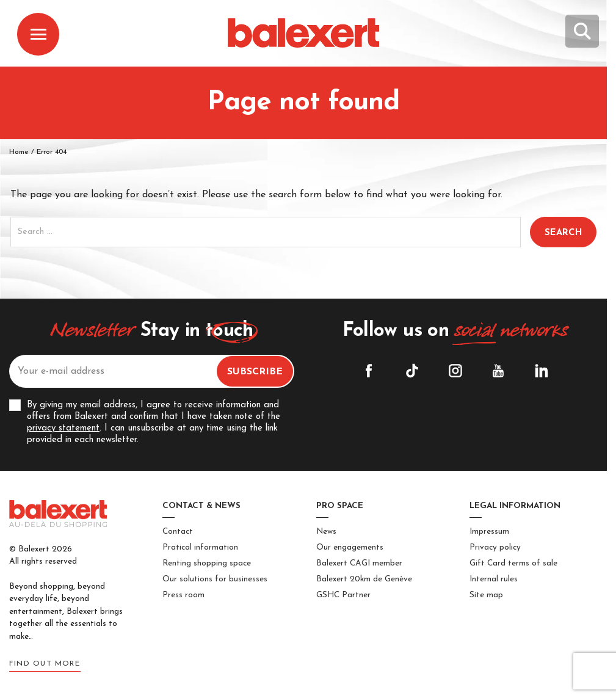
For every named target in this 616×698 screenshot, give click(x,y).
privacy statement (63, 428)
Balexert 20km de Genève (364, 579)
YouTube (498, 371)
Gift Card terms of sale (513, 563)
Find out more (45, 664)
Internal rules (494, 579)
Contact (178, 532)
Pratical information (200, 547)
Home (19, 152)
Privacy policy (495, 547)
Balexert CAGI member (359, 563)
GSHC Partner (343, 595)
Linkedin (542, 371)
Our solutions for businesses (215, 579)
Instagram (455, 371)
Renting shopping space (207, 563)
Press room (183, 595)
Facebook (369, 371)
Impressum (489, 532)
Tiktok (412, 371)
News (326, 532)
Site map (486, 595)
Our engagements (350, 547)
